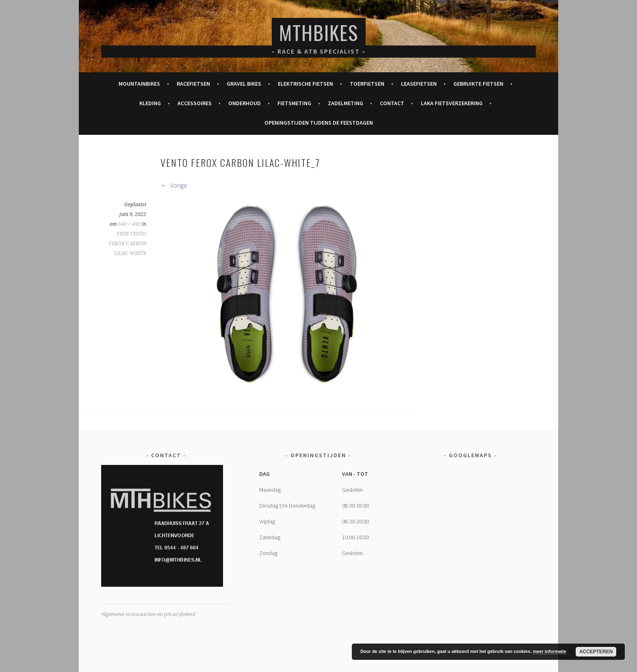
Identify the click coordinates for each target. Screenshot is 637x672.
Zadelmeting (346, 103)
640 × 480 (129, 224)
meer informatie (549, 651)
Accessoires (195, 103)
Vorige (174, 185)
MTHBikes (319, 32)
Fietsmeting (294, 103)
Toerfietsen (367, 84)
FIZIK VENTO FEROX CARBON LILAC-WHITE (128, 244)
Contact (392, 103)
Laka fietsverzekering (452, 103)
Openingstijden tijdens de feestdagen (319, 123)
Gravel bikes (244, 84)
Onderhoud (245, 103)
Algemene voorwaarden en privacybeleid (148, 614)
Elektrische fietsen (305, 84)
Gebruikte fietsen (478, 84)
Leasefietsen (419, 84)
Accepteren (596, 652)
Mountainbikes (139, 84)
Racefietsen (193, 84)
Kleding (150, 103)
